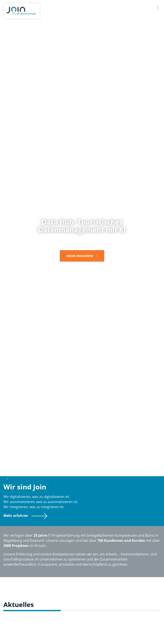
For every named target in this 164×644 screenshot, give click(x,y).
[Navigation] (158, 8)
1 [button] (56, 465)
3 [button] (91, 465)
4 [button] (108, 465)
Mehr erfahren (16, 516)
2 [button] (73, 465)
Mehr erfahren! (80, 256)
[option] (82, 241)
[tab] (56, 465)
